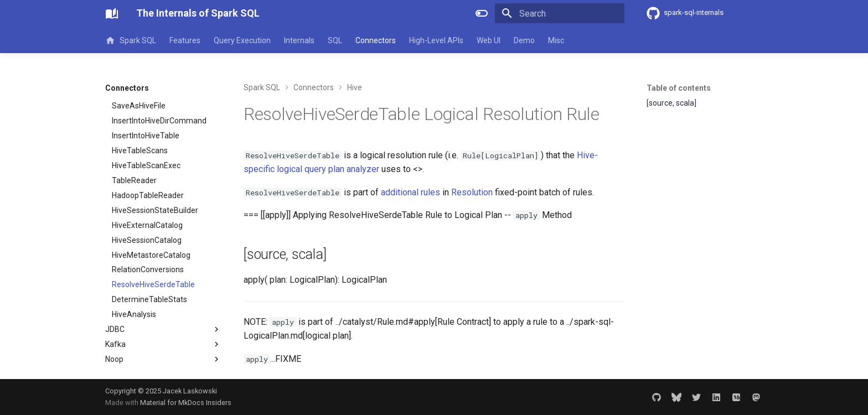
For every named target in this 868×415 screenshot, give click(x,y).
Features (185, 40)
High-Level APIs (436, 40)
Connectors (376, 40)
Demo (524, 40)
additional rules (410, 192)
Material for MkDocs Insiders (186, 403)
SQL (335, 40)
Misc (556, 40)
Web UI (489, 40)
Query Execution (242, 40)
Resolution (472, 192)
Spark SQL (131, 40)
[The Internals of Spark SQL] (112, 13)
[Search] (560, 13)
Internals (299, 40)
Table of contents (679, 88)
